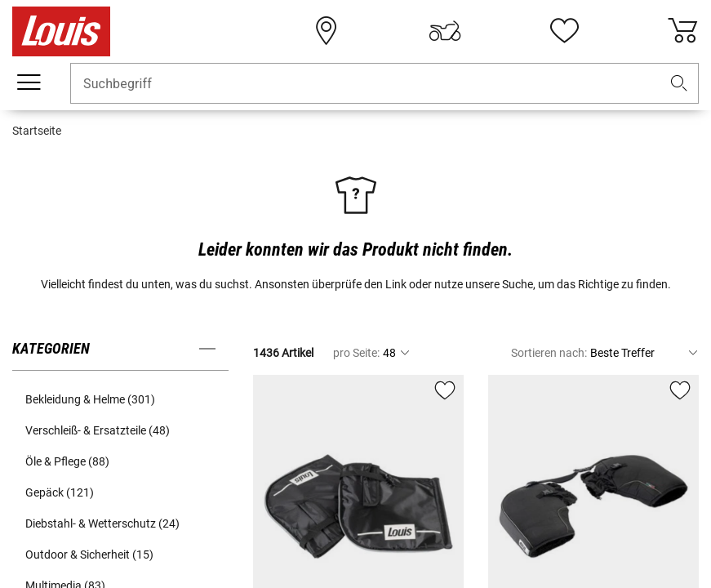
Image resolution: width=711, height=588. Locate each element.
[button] (679, 84)
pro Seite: (356, 353)
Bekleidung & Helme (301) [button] (90, 399)
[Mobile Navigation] (29, 82)
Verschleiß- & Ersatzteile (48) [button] (98, 430)
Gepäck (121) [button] (60, 492)
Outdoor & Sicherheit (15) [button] (89, 555)
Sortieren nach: (549, 353)
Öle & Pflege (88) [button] (67, 461)
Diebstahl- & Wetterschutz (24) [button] (102, 523)
